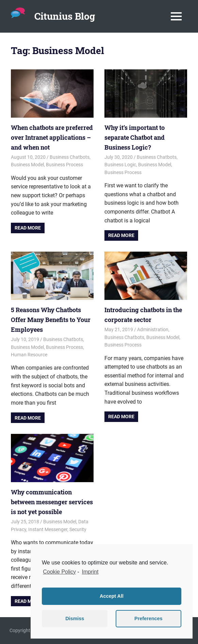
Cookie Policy (59, 572)
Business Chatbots (70, 157)
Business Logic (120, 165)
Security (78, 529)
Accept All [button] (112, 596)
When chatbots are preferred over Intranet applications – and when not (52, 137)
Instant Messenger (48, 529)
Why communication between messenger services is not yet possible (52, 502)
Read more (28, 228)
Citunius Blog (65, 16)
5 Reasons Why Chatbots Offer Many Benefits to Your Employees (51, 320)
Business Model (27, 165)
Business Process (64, 165)
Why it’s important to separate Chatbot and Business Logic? (135, 137)
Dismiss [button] (75, 618)
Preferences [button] (148, 618)
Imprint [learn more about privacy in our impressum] (90, 572)
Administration (153, 329)
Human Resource (29, 355)
